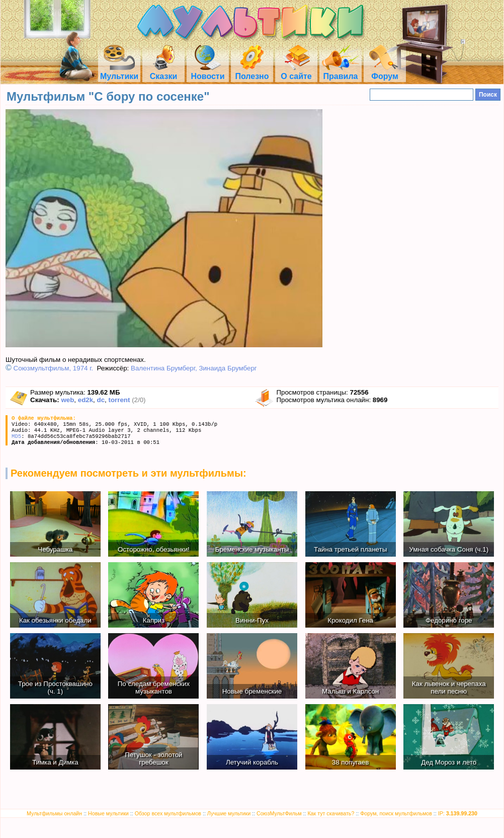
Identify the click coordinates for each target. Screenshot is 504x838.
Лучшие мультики (229, 813)
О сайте (296, 72)
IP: (458, 813)
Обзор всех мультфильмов (168, 813)
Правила (341, 72)
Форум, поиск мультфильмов (396, 813)
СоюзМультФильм (279, 813)
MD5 (16, 436)
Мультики (119, 72)
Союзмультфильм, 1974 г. (54, 368)
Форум (385, 72)
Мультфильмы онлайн (54, 813)
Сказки (163, 72)
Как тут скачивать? (331, 813)
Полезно (252, 72)
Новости (207, 72)
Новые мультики (108, 813)
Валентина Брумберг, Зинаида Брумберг (194, 368)
